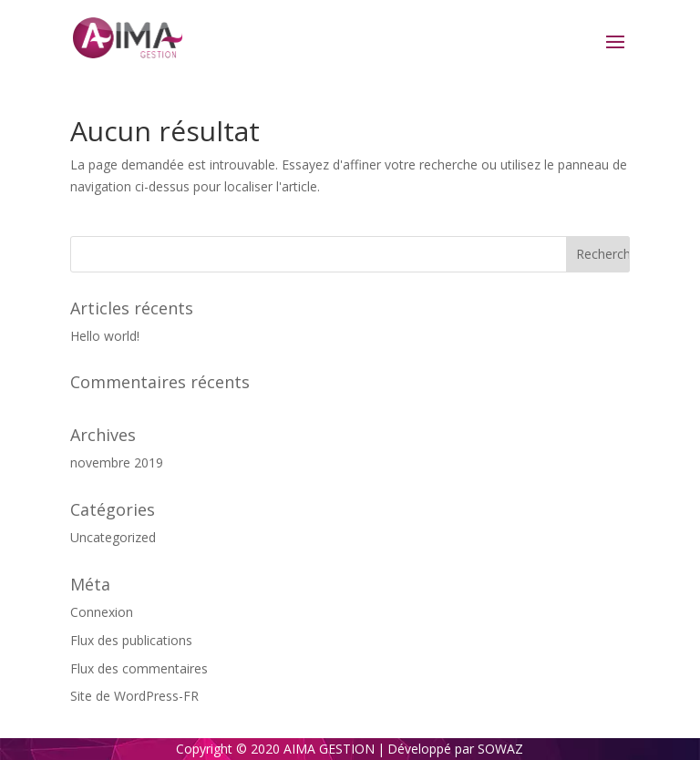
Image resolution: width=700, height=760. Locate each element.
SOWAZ (500, 749)
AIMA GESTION (329, 749)
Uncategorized (113, 537)
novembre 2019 (117, 462)
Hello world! (105, 336)
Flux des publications (131, 640)
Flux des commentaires (139, 668)
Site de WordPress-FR (134, 696)
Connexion (102, 612)
